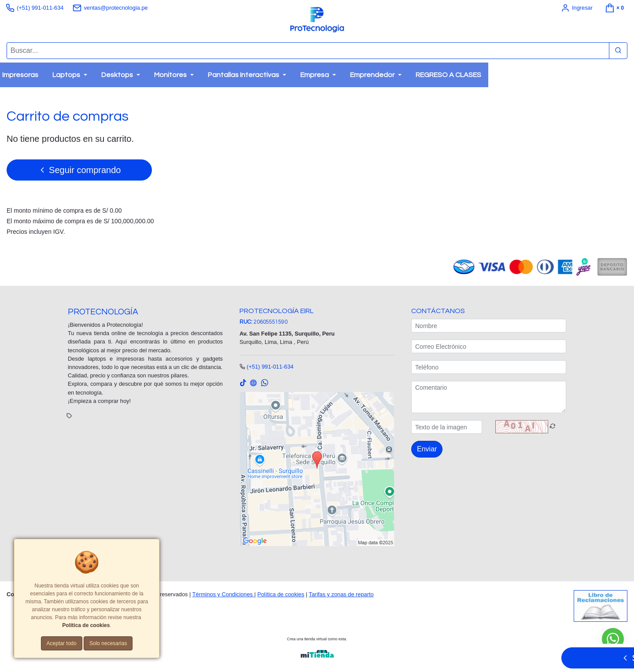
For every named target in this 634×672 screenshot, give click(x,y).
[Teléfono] (489, 367)
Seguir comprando (79, 170)
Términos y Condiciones (223, 594)
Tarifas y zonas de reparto (341, 594)
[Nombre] (489, 326)
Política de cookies (281, 594)
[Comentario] (489, 397)
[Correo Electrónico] (489, 347)
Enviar (427, 449)
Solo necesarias (108, 643)
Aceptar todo (62, 643)
